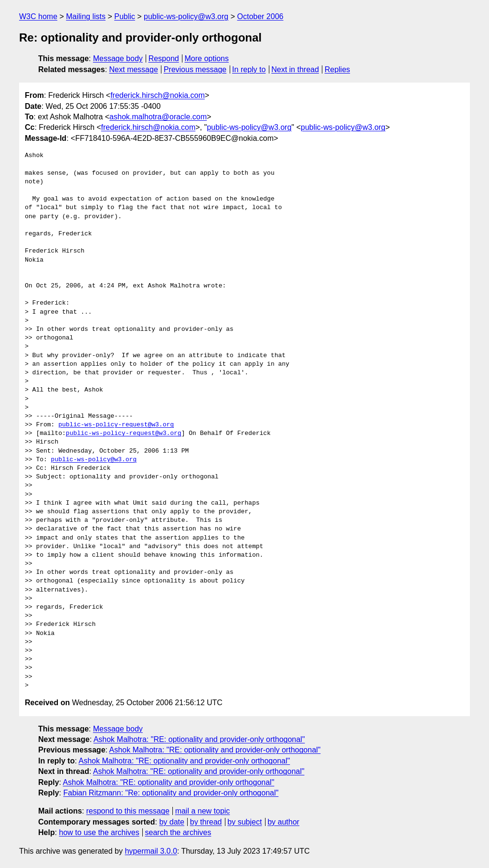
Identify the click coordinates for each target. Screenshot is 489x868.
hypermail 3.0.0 (151, 851)
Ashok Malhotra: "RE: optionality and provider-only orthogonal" (199, 739)
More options (207, 58)
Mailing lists (86, 16)
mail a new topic (203, 811)
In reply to (249, 69)
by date (171, 822)
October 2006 (260, 16)
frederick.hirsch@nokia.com (158, 95)
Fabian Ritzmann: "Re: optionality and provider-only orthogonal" (171, 793)
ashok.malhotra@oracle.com (158, 117)
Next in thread (295, 69)
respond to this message (128, 811)
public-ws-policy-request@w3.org (116, 425)
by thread (206, 822)
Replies (337, 69)
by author (283, 822)
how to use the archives (99, 832)
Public (125, 16)
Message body (118, 58)
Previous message (195, 69)
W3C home (38, 16)
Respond (164, 58)
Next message (134, 69)
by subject (244, 822)
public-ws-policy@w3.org (186, 16)
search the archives (178, 832)
